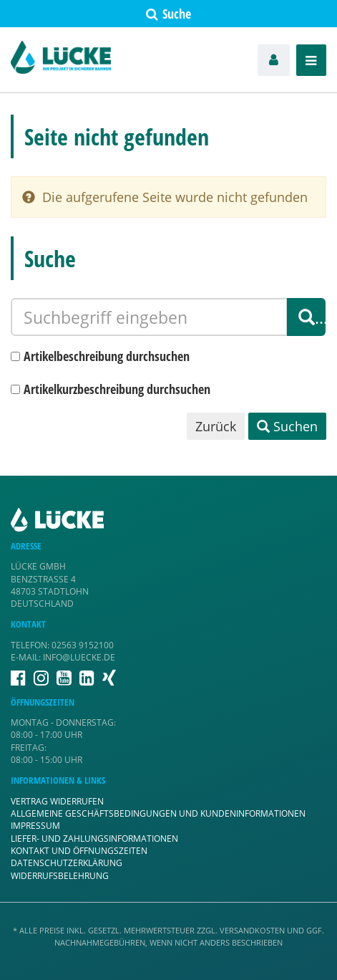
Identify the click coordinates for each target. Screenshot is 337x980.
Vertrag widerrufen (57, 801)
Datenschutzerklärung (67, 863)
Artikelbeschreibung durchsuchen (107, 356)
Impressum (35, 826)
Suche (168, 14)
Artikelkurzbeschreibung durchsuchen (117, 389)
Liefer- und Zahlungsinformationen (94, 839)
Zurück (216, 426)
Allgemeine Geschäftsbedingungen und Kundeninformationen (158, 813)
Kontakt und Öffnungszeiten (79, 851)
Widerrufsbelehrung (60, 876)
